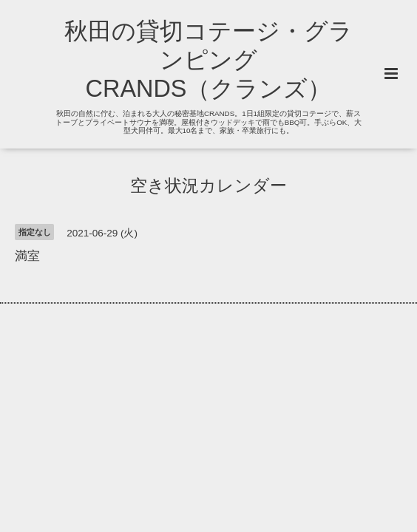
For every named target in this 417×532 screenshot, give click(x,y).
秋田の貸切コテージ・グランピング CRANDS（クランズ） (208, 60)
